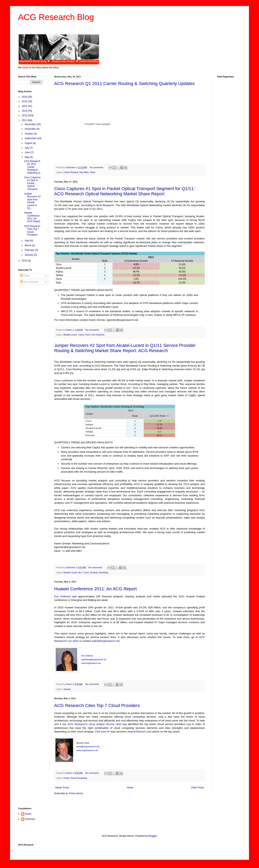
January (29, 255)
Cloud (66, 778)
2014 (25, 106)
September (31, 138)
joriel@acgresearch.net (88, 746)
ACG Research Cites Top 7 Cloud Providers (97, 705)
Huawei (67, 689)
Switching (103, 572)
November (31, 129)
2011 (25, 120)
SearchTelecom (137, 732)
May (27, 157)
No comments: (97, 167)
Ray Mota (84, 172)
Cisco (88, 335)
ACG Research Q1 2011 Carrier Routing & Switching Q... (33, 167)
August (29, 143)
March (28, 245)
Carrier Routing (71, 172)
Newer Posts (62, 788)
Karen (28, 814)
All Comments (29, 282)
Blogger (153, 836)
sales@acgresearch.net (106, 641)
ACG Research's (78, 724)
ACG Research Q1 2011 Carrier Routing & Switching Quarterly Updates (124, 84)
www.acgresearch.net (87, 750)
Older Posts (197, 788)
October (29, 134)
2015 (25, 101)
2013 (25, 111)
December (31, 124)
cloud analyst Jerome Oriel (106, 724)
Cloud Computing (79, 778)
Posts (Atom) (76, 793)
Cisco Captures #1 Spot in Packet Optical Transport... (32, 183)
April (27, 241)
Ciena (81, 335)
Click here (101, 732)
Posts (25, 276)
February (30, 250)
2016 (25, 97)
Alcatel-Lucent (70, 335)
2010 (25, 261)
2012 (25, 115)
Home (130, 788)
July (27, 148)
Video (92, 172)
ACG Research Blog (56, 17)
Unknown (30, 819)
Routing (94, 572)
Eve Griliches (98, 335)
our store (73, 641)
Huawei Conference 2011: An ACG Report (95, 589)
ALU (80, 572)
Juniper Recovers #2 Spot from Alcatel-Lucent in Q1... (32, 201)
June (28, 152)
